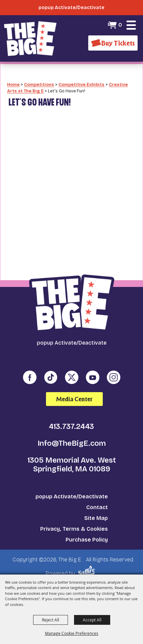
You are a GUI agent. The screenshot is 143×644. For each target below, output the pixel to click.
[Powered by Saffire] (87, 571)
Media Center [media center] (74, 399)
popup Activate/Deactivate (72, 496)
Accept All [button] (92, 620)
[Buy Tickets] (113, 43)
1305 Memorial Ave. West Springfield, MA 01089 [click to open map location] (72, 465)
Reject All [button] (51, 620)
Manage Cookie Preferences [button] (72, 633)
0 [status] (120, 25)
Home (13, 84)
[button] (131, 25)
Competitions (39, 84)
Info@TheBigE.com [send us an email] (72, 443)
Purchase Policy (87, 540)
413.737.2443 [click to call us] (71, 427)
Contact (97, 507)
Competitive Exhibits (81, 84)
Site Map (96, 518)
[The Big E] (30, 38)
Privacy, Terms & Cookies (74, 529)
